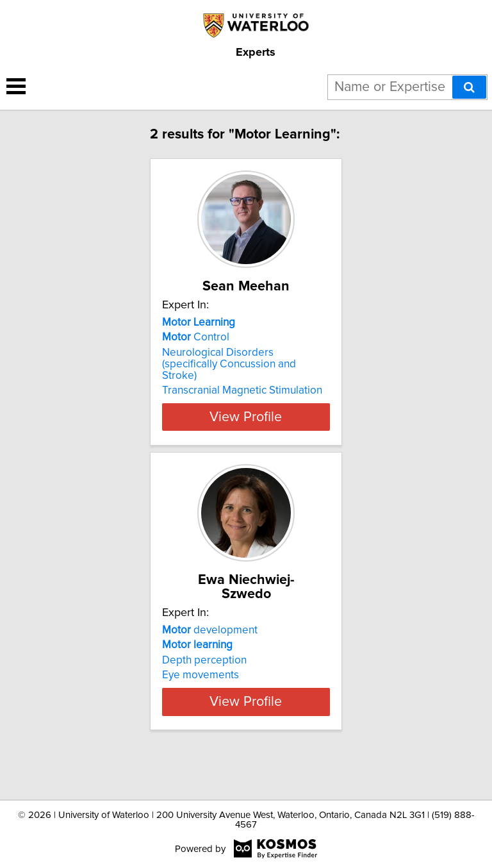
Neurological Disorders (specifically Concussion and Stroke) (229, 378)
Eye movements (201, 689)
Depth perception (204, 674)
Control (196, 351)
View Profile (246, 431)
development (210, 644)
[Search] (469, 87)
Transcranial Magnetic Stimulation (242, 405)
